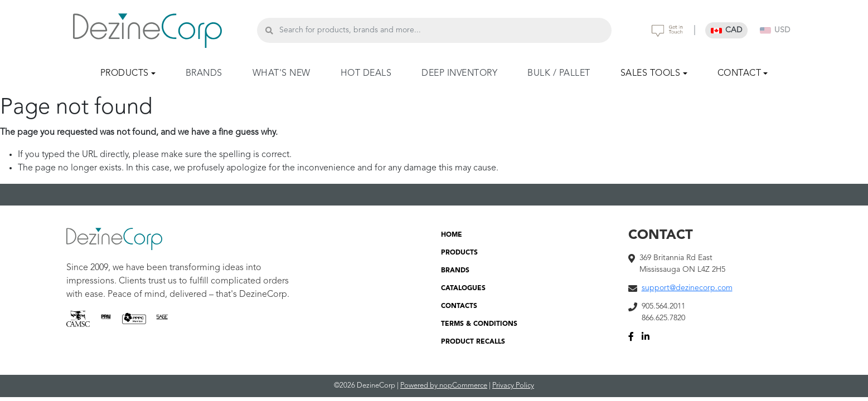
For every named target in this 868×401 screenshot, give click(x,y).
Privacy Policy (513, 386)
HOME (452, 235)
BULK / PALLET (559, 74)
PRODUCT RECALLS (473, 342)
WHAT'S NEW (282, 74)
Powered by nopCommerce (444, 386)
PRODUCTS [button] (125, 74)
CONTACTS (459, 306)
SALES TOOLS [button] (651, 74)
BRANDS (204, 74)
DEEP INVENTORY (459, 74)
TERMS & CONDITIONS (479, 324)
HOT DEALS (366, 74)
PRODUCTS (459, 253)
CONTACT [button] (740, 74)
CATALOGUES (463, 288)
